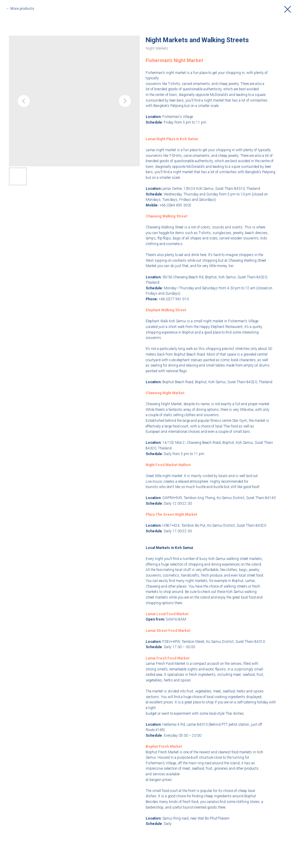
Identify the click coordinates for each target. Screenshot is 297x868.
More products (22, 9)
